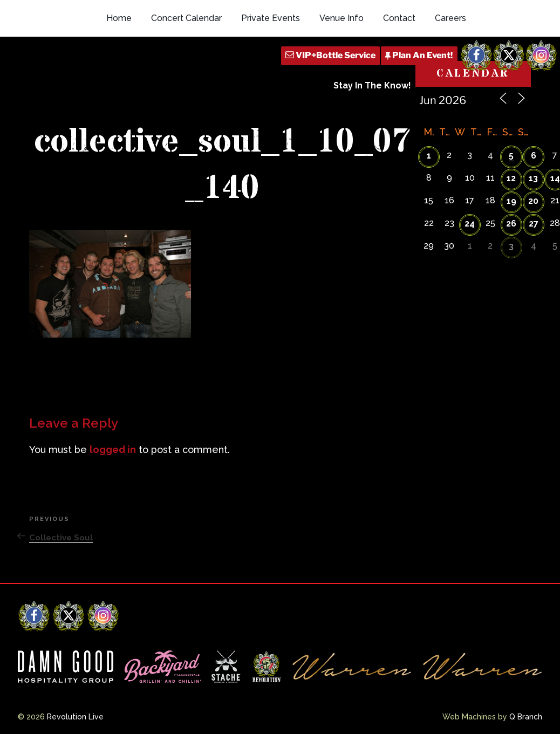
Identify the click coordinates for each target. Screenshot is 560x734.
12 (511, 178)
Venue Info (342, 18)
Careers (450, 18)
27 (534, 224)
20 (533, 201)
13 (533, 178)
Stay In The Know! (372, 85)
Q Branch (526, 717)
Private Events (271, 18)
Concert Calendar (186, 18)
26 (511, 224)
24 (470, 224)
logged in (113, 450)
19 (511, 201)
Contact (399, 18)
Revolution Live (75, 717)
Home (119, 18)
